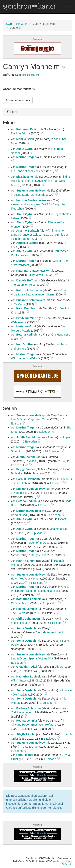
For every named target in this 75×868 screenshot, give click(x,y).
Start (9, 24)
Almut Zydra (24, 149)
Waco (32, 461)
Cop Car (56, 157)
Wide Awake (19, 322)
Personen (22, 24)
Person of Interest (38, 543)
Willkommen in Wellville (26, 358)
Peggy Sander (25, 469)
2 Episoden (44, 432)
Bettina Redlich (26, 335)
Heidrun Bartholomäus (31, 200)
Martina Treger (26, 157)
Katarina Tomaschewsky (32, 271)
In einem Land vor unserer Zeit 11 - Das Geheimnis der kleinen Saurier (39, 235)
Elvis (14, 247)
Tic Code (20, 304)
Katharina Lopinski (29, 599)
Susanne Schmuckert (30, 300)
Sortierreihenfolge (18, 100)
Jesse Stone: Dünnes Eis (30, 195)
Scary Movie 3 (36, 275)
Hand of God (19, 515)
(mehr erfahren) (31, 75)
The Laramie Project (24, 285)
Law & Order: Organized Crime (30, 419)
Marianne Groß (26, 326)
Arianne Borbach (27, 231)
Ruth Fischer (25, 755)
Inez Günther (25, 344)
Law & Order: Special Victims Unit (32, 658)
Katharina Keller (27, 129)
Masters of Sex (59, 529)
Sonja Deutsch (26, 628)
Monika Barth (25, 139)
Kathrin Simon (26, 561)
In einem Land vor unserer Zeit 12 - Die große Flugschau (38, 204)
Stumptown (18, 451)
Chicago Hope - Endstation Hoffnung (34, 725)
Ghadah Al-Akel (27, 667)
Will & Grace (19, 680)
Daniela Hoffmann (28, 280)
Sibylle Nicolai (26, 734)
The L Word (18, 613)
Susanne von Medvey (30, 191)
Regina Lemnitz (26, 609)
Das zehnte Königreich (49, 632)
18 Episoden (53, 451)
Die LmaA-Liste (21, 133)
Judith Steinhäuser (29, 437)
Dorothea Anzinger (29, 511)
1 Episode (56, 483)
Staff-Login (67, 864)
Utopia (66, 437)
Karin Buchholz (26, 308)
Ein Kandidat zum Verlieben (28, 171)
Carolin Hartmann (28, 479)
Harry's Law (38, 555)
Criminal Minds (20, 603)
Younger (19, 493)
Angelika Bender (27, 243)
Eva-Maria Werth (27, 318)
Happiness (63, 335)
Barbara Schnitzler (29, 708)
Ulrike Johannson (28, 619)
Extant (62, 519)
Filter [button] (12, 112)
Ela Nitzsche (24, 177)
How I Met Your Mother (25, 579)
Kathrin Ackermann (29, 290)
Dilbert (59, 667)
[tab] (37, 112)
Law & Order (31, 747)
